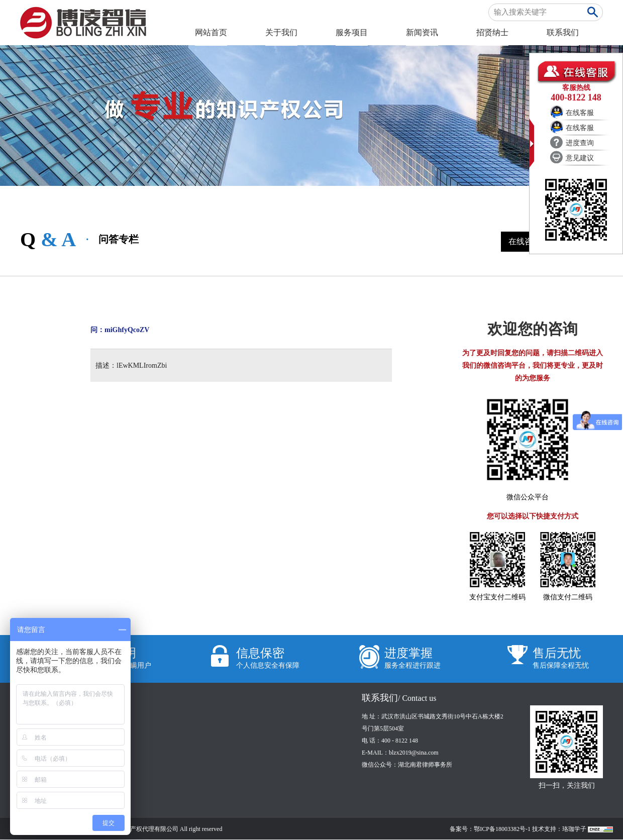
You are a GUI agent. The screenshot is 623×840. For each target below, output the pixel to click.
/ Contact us (417, 698)
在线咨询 (525, 241)
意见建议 (580, 158)
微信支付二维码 (568, 597)
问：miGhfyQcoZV (120, 330)
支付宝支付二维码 (497, 597)
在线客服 (580, 113)
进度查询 (580, 143)
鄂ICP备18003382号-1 (502, 829)
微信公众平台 (528, 497)
